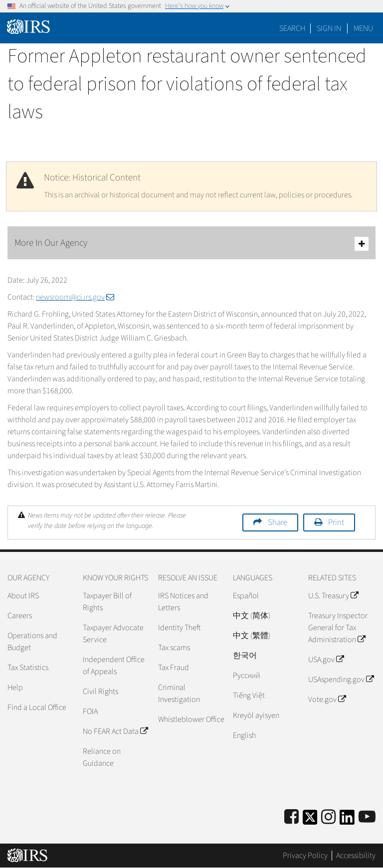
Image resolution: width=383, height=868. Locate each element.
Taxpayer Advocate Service (113, 634)
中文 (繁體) (252, 636)
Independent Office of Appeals (114, 666)
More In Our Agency (191, 244)
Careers (20, 616)
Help (15, 688)
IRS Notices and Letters (183, 602)
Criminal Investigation (179, 694)
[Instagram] (328, 817)
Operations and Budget (32, 642)
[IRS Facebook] (291, 817)
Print (336, 522)
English (244, 735)
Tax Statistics (28, 668)
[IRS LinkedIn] (347, 820)
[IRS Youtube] (367, 817)
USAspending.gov (341, 680)
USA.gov (326, 660)
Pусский (247, 676)
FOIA (90, 711)
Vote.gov (327, 699)
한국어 (245, 656)
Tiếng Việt (249, 695)
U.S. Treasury (333, 596)
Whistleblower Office (191, 719)
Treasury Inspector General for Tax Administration (338, 628)
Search (292, 28)
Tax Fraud (174, 668)
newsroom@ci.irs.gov (75, 297)
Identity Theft (179, 628)
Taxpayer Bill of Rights (107, 602)
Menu (363, 28)
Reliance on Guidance (102, 757)
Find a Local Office (37, 707)
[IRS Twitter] (310, 820)
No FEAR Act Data (115, 731)
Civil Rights (100, 692)
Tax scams (174, 648)
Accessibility (356, 856)
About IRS (23, 596)
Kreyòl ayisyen (256, 715)
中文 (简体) (252, 616)
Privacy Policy (305, 856)
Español (246, 596)
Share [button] (278, 522)
